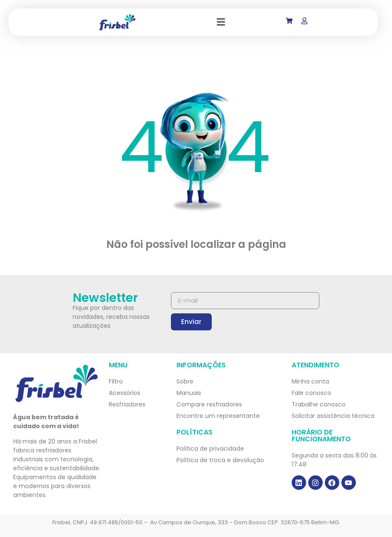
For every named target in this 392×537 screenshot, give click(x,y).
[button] (221, 22)
